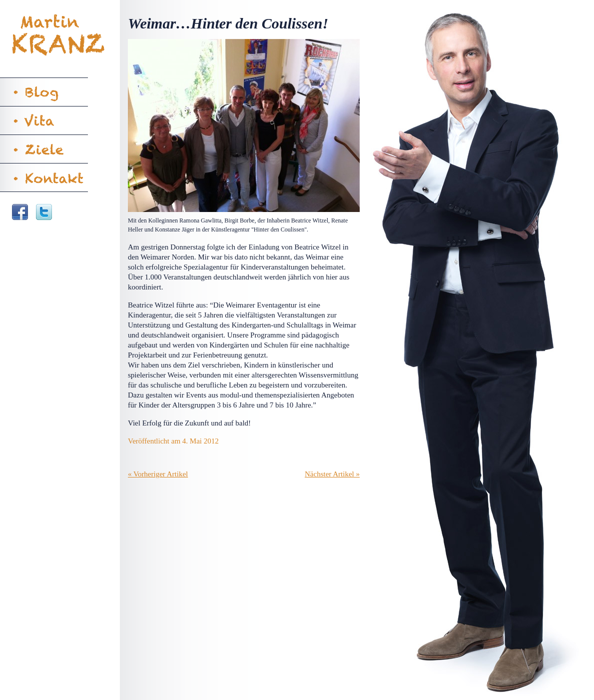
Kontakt (44, 177)
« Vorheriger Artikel (158, 474)
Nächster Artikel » (332, 474)
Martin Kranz (60, 35)
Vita (44, 120)
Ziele (44, 149)
